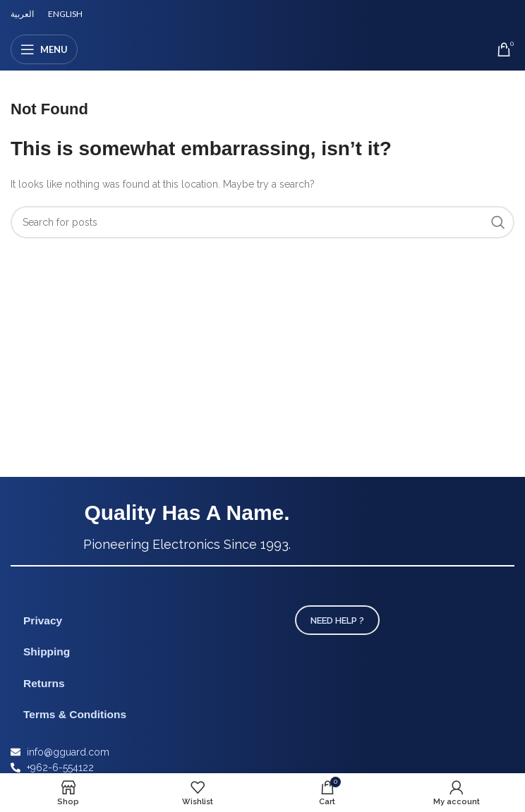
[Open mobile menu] (44, 49)
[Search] (262, 222)
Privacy (43, 620)
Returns (44, 683)
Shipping (47, 652)
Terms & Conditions (75, 714)
